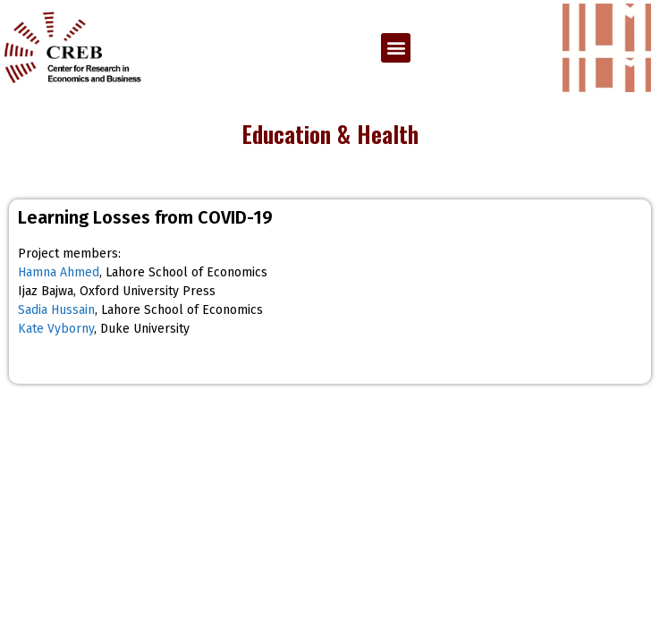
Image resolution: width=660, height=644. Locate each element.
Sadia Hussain (56, 310)
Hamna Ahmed (59, 272)
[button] (396, 48)
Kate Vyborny (56, 329)
